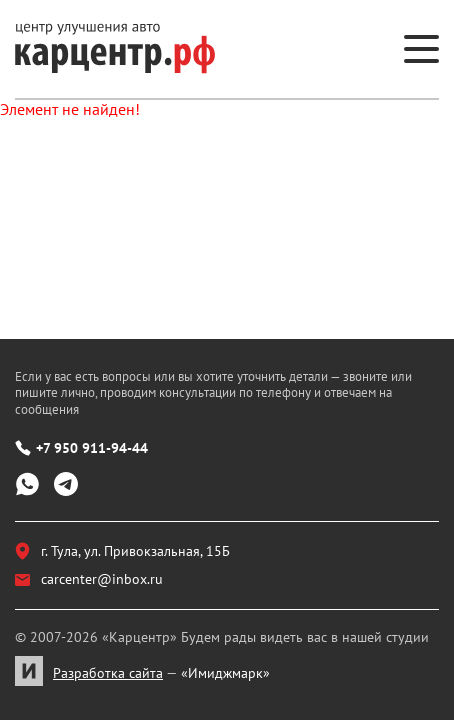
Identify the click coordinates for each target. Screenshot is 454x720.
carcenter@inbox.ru (89, 579)
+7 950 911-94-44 (81, 448)
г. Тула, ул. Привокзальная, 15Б (122, 551)
